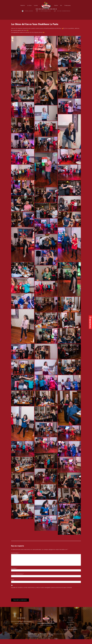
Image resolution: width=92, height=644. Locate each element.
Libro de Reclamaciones (71, 629)
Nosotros (23, 5)
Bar (61, 5)
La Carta (29, 5)
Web (13, 580)
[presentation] (22, 593)
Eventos (56, 5)
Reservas (71, 628)
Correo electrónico (17, 574)
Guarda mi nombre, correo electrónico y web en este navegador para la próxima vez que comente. (42, 587)
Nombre (14, 568)
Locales (36, 5)
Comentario (15, 553)
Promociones (68, 5)
